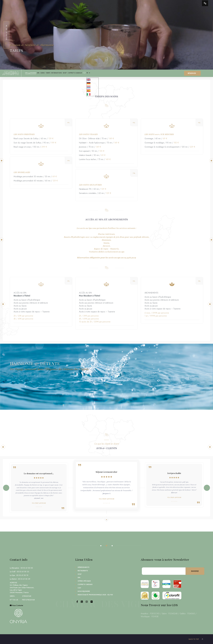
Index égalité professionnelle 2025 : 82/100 (95, 595)
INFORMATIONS (66, 73)
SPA (41, 73)
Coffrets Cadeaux (89, 73)
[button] (207, 488)
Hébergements (83, 567)
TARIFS (55, 73)
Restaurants (83, 571)
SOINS (48, 73)
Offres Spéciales (84, 581)
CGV (79, 588)
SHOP (76, 73)
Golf (80, 574)
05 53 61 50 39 (24, 579)
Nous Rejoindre (84, 591)
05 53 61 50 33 (23, 572)
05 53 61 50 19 (22, 575)
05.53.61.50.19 (6, 32)
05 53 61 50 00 (27, 568)
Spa (79, 578)
